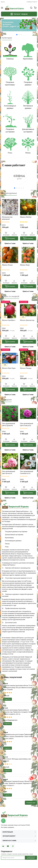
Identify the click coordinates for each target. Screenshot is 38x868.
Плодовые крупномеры (10, 83)
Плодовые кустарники (10, 130)
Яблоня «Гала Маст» (9, 320)
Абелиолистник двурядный (7, 218)
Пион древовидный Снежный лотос (27, 472)
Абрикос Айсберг (26, 217)
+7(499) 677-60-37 (32, 2)
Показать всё (31, 803)
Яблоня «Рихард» (26, 368)
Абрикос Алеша (7, 265)
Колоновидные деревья (10, 107)
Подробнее (7, 699)
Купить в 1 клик (10, 243)
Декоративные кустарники (28, 130)
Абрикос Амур (25, 265)
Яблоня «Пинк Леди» (9, 368)
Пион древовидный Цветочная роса (27, 424)
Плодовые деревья (28, 83)
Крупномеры (28, 59)
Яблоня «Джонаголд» (27, 320)
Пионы (28, 153)
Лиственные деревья (28, 107)
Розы (10, 153)
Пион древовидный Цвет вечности (9, 472)
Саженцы (10, 59)
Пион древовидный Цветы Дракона (9, 424)
